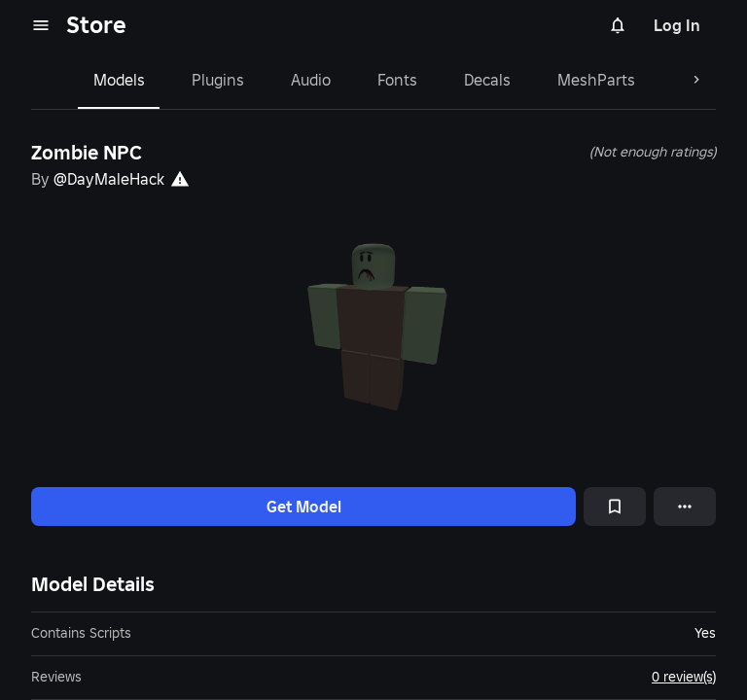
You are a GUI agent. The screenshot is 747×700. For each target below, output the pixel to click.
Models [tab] (119, 80)
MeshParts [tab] (596, 80)
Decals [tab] (487, 80)
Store (96, 25)
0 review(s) (684, 677)
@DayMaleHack (109, 179)
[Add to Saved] (615, 507)
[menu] (41, 25)
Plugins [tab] (218, 80)
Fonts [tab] (397, 80)
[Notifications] (618, 25)
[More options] (685, 507)
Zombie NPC (87, 153)
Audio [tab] (311, 80)
